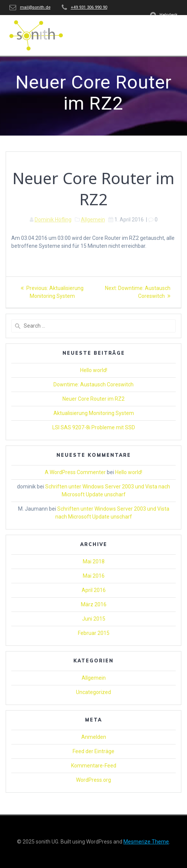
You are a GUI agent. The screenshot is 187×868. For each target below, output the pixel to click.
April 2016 (94, 590)
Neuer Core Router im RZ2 (93, 399)
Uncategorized (93, 692)
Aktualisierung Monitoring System (94, 413)
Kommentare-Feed (94, 766)
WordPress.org (93, 780)
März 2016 (94, 604)
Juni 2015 (94, 619)
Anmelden (94, 737)
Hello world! (94, 370)
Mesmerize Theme (146, 842)
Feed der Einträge (93, 751)
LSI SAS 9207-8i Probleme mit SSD (94, 427)
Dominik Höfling (53, 220)
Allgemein (93, 220)
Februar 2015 (94, 633)
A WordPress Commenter (75, 472)
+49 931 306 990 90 (89, 7)
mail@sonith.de (35, 7)
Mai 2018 (94, 561)
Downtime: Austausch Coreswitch (93, 384)
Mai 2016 (94, 576)
